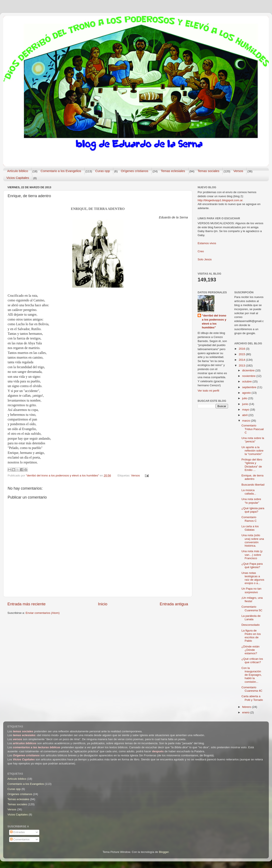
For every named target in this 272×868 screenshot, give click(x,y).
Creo (201, 251)
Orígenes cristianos (135, 171)
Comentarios (20, 839)
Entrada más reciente (27, 604)
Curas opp (103, 171)
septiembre (250, 387)
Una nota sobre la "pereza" (253, 440)
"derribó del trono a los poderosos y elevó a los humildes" (214, 322)
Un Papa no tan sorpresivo (251, 590)
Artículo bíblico (18, 171)
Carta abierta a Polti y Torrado (252, 698)
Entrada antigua (174, 604)
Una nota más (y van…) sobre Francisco (252, 555)
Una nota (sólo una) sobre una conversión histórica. (253, 540)
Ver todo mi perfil (208, 391)
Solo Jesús (205, 259)
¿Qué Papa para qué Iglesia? (252, 565)
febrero (247, 707)
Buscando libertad (253, 485)
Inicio (103, 604)
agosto (247, 393)
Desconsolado (251, 625)
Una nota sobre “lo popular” (251, 501)
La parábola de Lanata (251, 618)
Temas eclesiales (173, 171)
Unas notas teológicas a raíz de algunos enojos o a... (253, 578)
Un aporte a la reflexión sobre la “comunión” (252, 451)
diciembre (249, 370)
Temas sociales (209, 171)
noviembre (249, 376)
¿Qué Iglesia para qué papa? (253, 510)
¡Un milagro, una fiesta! (252, 599)
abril (245, 415)
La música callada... (249, 492)
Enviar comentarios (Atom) (43, 613)
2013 (242, 366)
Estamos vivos (207, 243)
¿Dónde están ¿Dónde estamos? (250, 650)
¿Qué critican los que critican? (252, 661)
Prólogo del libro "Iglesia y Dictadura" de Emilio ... (252, 465)
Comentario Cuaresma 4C (252, 689)
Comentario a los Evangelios (61, 171)
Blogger (164, 852)
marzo (247, 421)
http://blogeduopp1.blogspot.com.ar (220, 200)
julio (245, 398)
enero (246, 712)
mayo (246, 410)
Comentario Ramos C (249, 519)
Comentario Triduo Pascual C (253, 429)
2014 (242, 360)
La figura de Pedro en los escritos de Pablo (251, 636)
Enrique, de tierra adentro (252, 477)
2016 (242, 349)
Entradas (17, 832)
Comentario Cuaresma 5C (252, 608)
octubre (247, 381)
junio (246, 404)
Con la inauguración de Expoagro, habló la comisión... (251, 675)
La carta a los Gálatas (250, 528)
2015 (242, 354)
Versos (238, 171)
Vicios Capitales (18, 178)
